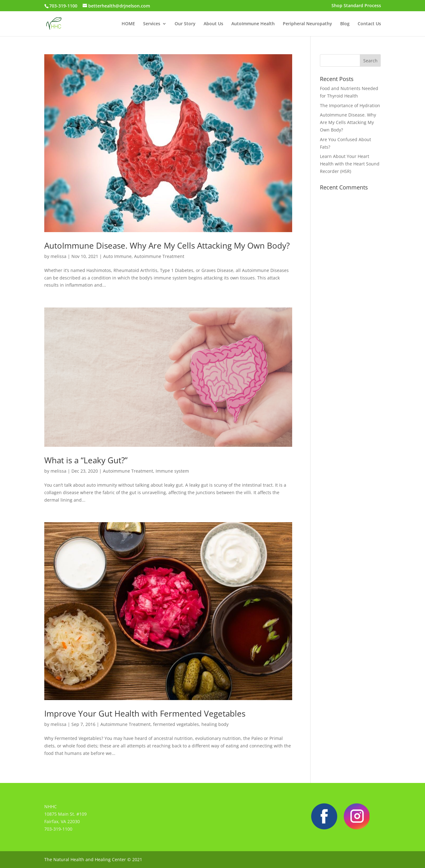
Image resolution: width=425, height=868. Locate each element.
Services (152, 24)
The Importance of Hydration (350, 105)
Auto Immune (117, 256)
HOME (128, 24)
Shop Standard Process (356, 6)
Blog (345, 24)
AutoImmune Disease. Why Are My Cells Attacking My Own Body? (167, 246)
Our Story (185, 24)
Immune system (172, 471)
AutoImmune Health (253, 24)
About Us (213, 24)
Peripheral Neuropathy (307, 24)
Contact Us (369, 24)
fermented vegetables (176, 724)
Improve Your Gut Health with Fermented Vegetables (145, 713)
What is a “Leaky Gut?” (86, 460)
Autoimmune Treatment (159, 256)
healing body (215, 724)
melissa (58, 256)
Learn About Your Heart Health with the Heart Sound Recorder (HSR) (350, 164)
